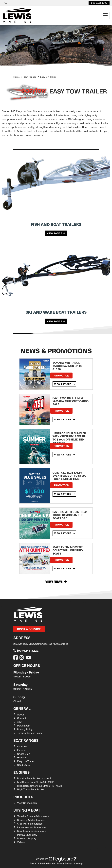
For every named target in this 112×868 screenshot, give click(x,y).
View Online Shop (27, 803)
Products (23, 797)
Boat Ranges (26, 740)
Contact (22, 718)
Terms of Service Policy (30, 733)
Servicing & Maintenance (31, 820)
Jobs (20, 722)
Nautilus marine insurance (32, 831)
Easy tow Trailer (26, 761)
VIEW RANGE (56, 233)
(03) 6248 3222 (26, 650)
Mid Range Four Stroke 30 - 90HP (35, 782)
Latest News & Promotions (32, 827)
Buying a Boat (27, 810)
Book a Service (29, 629)
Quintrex (22, 746)
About (21, 714)
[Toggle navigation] (105, 15)
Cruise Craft (24, 754)
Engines (22, 772)
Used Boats (23, 765)
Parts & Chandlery (27, 835)
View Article (64, 384)
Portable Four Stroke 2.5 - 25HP (34, 778)
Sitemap (78, 863)
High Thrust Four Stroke (30, 789)
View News (56, 581)
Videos (21, 842)
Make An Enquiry (27, 838)
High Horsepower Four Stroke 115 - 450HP (40, 786)
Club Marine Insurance (30, 824)
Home (17, 77)
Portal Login (24, 725)
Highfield (22, 757)
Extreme (22, 750)
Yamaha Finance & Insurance (33, 816)
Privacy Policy (25, 729)
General (22, 708)
